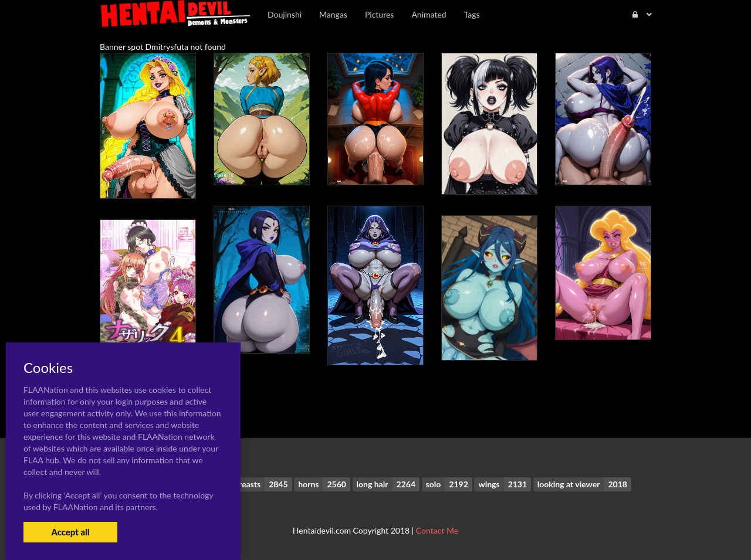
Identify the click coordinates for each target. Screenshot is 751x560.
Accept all (70, 532)
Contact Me (437, 530)
